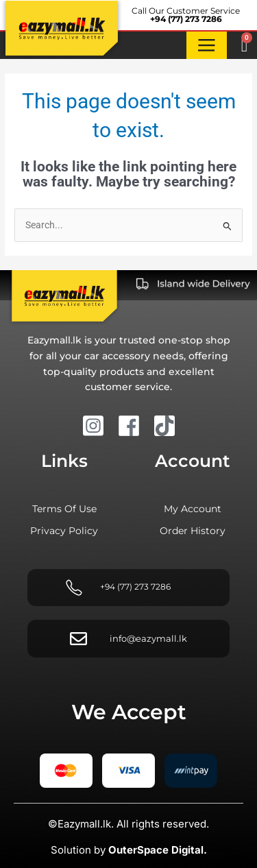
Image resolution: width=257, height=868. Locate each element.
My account (193, 509)
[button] (207, 45)
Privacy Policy (64, 531)
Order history (193, 531)
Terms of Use (64, 509)
